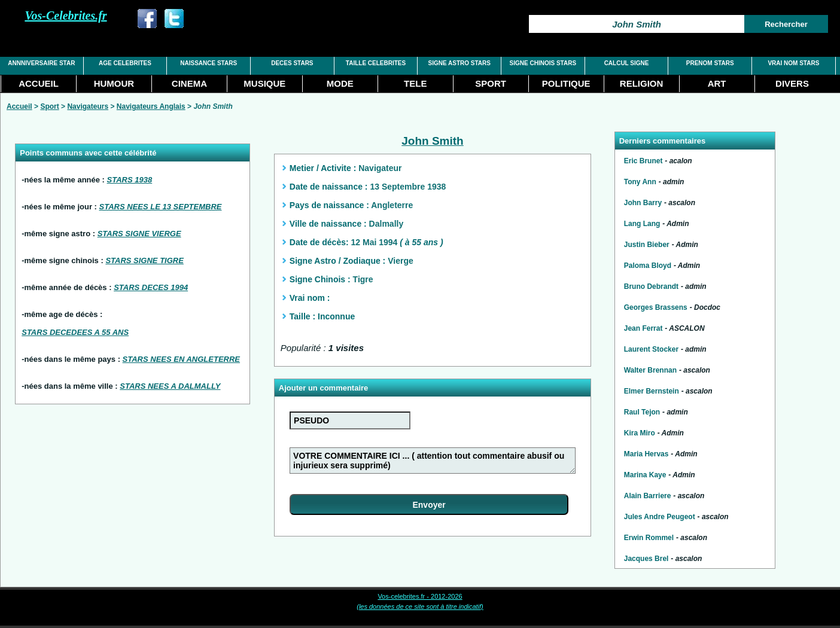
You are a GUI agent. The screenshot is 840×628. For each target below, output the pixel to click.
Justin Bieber (647, 245)
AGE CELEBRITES (125, 63)
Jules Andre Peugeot (660, 517)
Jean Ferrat (643, 328)
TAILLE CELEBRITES (376, 63)
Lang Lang (642, 224)
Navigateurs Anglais (151, 106)
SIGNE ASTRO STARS (459, 63)
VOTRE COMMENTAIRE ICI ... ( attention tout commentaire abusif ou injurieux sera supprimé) (433, 461)
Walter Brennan (650, 370)
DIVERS (792, 83)
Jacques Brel (646, 559)
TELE (415, 83)
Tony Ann (640, 182)
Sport (49, 106)
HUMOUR (114, 83)
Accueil (19, 106)
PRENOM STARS (710, 63)
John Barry (643, 203)
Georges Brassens (656, 307)
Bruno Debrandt (651, 286)
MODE (340, 83)
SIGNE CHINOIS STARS (543, 63)
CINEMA (189, 83)
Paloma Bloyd (648, 266)
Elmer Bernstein (652, 391)
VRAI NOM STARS (793, 63)
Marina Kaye (645, 475)
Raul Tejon (642, 412)
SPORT (491, 83)
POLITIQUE (566, 83)
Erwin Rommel (649, 538)
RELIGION (642, 83)
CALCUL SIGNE (627, 63)
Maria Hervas (646, 454)
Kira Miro (640, 433)
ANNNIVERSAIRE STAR (41, 63)
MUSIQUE (264, 83)
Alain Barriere (648, 496)
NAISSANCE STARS (209, 63)
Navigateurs (88, 106)
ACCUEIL (39, 83)
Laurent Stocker (651, 349)
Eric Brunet (643, 161)
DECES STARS (292, 63)
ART (717, 83)
